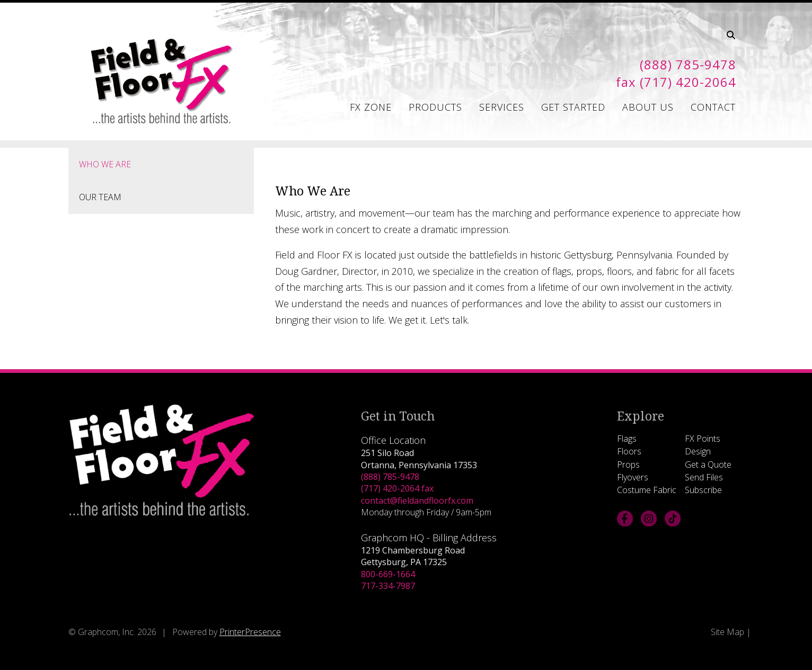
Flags (627, 439)
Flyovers (633, 477)
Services (502, 107)
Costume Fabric (647, 490)
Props (628, 464)
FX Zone (371, 107)
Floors (629, 451)
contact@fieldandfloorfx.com (417, 501)
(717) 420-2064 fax (397, 488)
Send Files (704, 477)
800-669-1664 (388, 574)
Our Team (100, 197)
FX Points (703, 439)
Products (435, 107)
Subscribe (703, 490)
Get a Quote (708, 464)
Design (698, 451)
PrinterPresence (250, 632)
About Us (648, 107)
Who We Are (105, 164)
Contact (713, 107)
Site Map (727, 632)
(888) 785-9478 (390, 477)
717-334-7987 (388, 586)
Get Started (573, 107)
